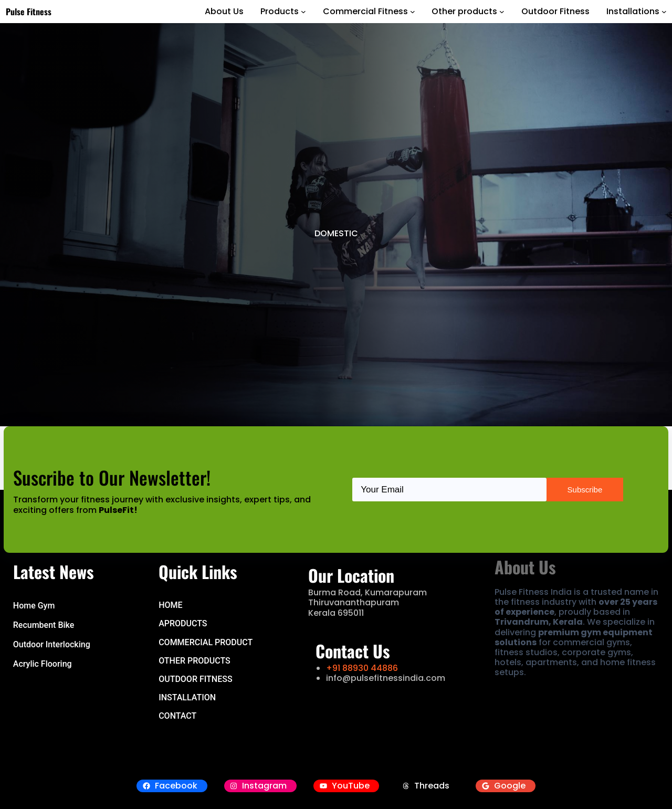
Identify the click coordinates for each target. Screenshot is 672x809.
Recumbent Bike (44, 625)
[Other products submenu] (502, 12)
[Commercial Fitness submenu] (413, 12)
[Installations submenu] (664, 12)
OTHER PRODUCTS (195, 661)
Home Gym (34, 606)
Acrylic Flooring (43, 664)
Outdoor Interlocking (52, 644)
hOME (170, 605)
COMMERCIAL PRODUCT (206, 642)
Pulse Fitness (29, 12)
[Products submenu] (303, 12)
